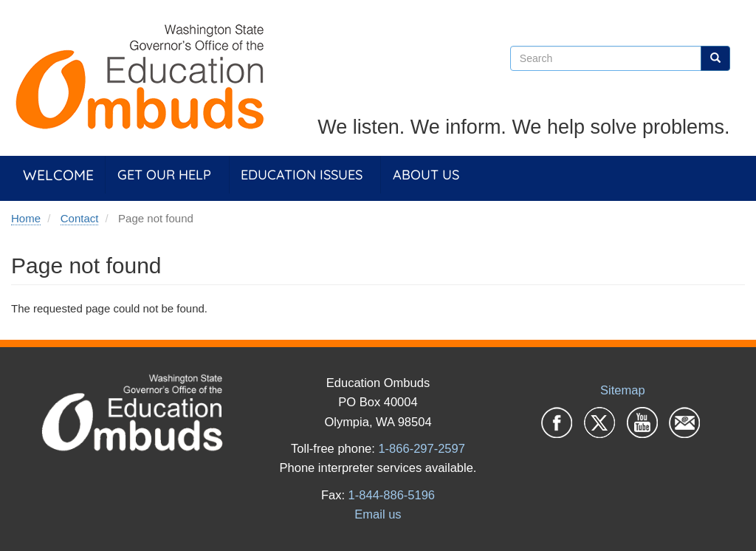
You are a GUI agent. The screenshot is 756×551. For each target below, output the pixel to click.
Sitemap (623, 390)
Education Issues (302, 175)
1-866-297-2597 (421, 448)
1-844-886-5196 (392, 495)
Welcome (58, 175)
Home (26, 218)
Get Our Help (164, 175)
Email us (378, 514)
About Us (426, 175)
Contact (80, 218)
